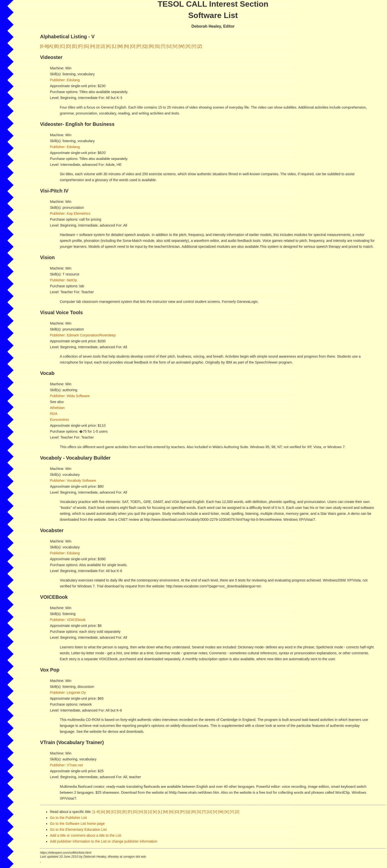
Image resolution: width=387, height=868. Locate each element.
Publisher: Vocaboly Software (73, 481)
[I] (98, 46)
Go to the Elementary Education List (78, 829)
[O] (133, 46)
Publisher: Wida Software (70, 396)
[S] (157, 46)
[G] (86, 46)
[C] (62, 46)
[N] (126, 46)
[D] (68, 46)
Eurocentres (59, 420)
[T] (163, 46)
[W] (181, 46)
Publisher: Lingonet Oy (68, 693)
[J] (103, 46)
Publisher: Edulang (65, 80)
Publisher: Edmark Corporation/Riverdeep (83, 335)
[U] (169, 46)
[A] (50, 46)
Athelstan (57, 408)
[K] (108, 46)
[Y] (194, 46)
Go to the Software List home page (77, 824)
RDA (54, 414)
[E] (75, 46)
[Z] (200, 46)
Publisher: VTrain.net (66, 765)
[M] (120, 46)
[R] (151, 46)
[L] (114, 46)
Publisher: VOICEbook (68, 620)
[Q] (145, 46)
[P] (139, 46)
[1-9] (96, 812)
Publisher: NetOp (63, 280)
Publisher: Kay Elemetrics (70, 213)
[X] (188, 46)
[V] (175, 46)
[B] (56, 46)
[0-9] (44, 46)
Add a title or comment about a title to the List (86, 835)
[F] (80, 46)
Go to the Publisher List (68, 818)
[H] (93, 46)
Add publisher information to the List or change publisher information (104, 841)
